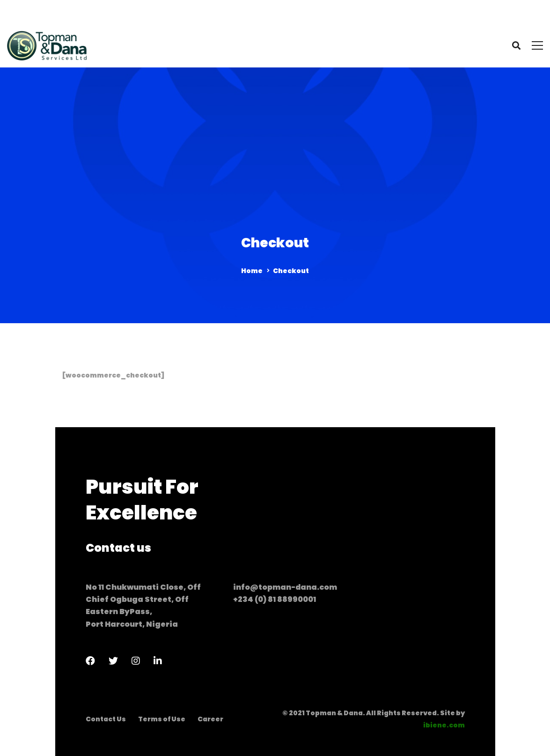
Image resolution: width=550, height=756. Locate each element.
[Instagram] (136, 661)
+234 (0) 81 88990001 (275, 599)
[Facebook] (90, 661)
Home (252, 271)
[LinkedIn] (158, 661)
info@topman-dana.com (285, 587)
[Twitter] (113, 661)
